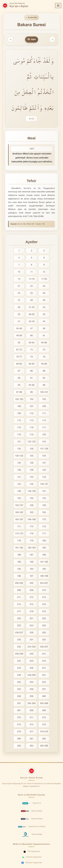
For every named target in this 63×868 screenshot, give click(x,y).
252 (19, 683)
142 (31, 477)
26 (44, 294)
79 (44, 357)
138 (19, 470)
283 (19, 746)
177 (44, 534)
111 (44, 414)
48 (44, 329)
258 (19, 697)
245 (19, 668)
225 (44, 626)
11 (31, 272)
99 (31, 393)
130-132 (19, 456)
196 (19, 576)
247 (44, 668)
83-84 (32, 364)
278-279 (44, 732)
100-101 (44, 393)
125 (19, 449)
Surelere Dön (31, 18)
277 (31, 732)
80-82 (19, 364)
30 (19, 308)
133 (31, 456)
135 (19, 463)
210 (44, 591)
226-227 (19, 633)
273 (19, 725)
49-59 (19, 336)
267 (19, 711)
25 (31, 294)
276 (19, 732)
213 (44, 598)
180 (44, 541)
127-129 (44, 449)
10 (19, 272)
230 (19, 640)
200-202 (19, 584)
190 (31, 562)
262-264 (32, 704)
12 (44, 272)
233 (19, 647)
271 (31, 718)
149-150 (32, 492)
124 (44, 442)
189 (19, 562)
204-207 (44, 584)
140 (44, 470)
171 (19, 527)
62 (19, 343)
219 (44, 612)
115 (19, 428)
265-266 (44, 704)
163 (31, 513)
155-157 (19, 506)
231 (31, 640)
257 (44, 690)
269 (44, 711)
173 (44, 527)
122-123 (32, 442)
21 (19, 287)
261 (19, 704)
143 (44, 477)
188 (44, 555)
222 (44, 619)
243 (31, 661)
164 (44, 513)
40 (44, 315)
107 (31, 407)
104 (31, 400)
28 (31, 301)
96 (44, 386)
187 (31, 555)
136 (31, 463)
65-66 (44, 343)
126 (31, 449)
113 (31, 421)
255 (19, 690)
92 (44, 378)
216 (44, 605)
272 (44, 718)
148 (19, 492)
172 (31, 527)
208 (19, 591)
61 (44, 336)
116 (31, 428)
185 (44, 548)
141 (19, 477)
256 (31, 690)
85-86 (44, 364)
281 (31, 739)
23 (44, 287)
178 (19, 541)
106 (19, 407)
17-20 (44, 279)
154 (44, 499)
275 (44, 725)
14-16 (32, 279)
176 (31, 534)
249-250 (32, 676)
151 (44, 492)
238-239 (19, 654)
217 (19, 612)
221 (31, 619)
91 (31, 378)
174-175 (19, 534)
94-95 (32, 386)
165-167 (19, 520)
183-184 (32, 548)
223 (19, 626)
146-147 (44, 485)
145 (31, 485)
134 (44, 456)
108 (44, 407)
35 (19, 315)
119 (31, 435)
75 (44, 350)
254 (44, 683)
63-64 (32, 343)
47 (31, 329)
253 (31, 683)
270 (19, 718)
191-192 (44, 562)
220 (19, 619)
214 (19, 605)
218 (31, 612)
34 (44, 308)
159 (44, 506)
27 (19, 301)
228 (31, 633)
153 (31, 499)
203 (31, 584)
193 (19, 569)
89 (44, 371)
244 (44, 661)
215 (31, 605)
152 (19, 499)
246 (31, 668)
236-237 (44, 647)
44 (44, 322)
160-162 (19, 513)
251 (44, 676)
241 (44, 654)
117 (44, 428)
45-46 (19, 329)
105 (44, 400)
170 (44, 520)
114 (44, 421)
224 (31, 626)
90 (19, 378)
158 (31, 506)
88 (31, 371)
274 (31, 725)
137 (44, 463)
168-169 (32, 520)
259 (31, 697)
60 (31, 336)
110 (31, 414)
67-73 (19, 350)
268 (31, 711)
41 (19, 322)
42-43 (32, 322)
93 (19, 386)
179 (31, 541)
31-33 (32, 308)
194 (31, 569)
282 (44, 739)
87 (19, 371)
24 (19, 294)
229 (44, 633)
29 (44, 301)
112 (19, 421)
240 (31, 654)
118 (19, 435)
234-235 (32, 647)
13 (19, 279)
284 (31, 746)
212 (31, 598)
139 (31, 470)
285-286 (44, 746)
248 (19, 676)
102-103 (19, 400)
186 (19, 555)
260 (44, 697)
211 (19, 598)
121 (19, 442)
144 (19, 485)
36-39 (32, 315)
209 (31, 591)
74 (31, 350)
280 (19, 739)
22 (31, 287)
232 (44, 640)
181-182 (19, 548)
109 (19, 414)
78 (31, 357)
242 (19, 661)
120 (44, 435)
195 (44, 569)
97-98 (19, 393)
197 (31, 576)
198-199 (44, 576)
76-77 (19, 357)
